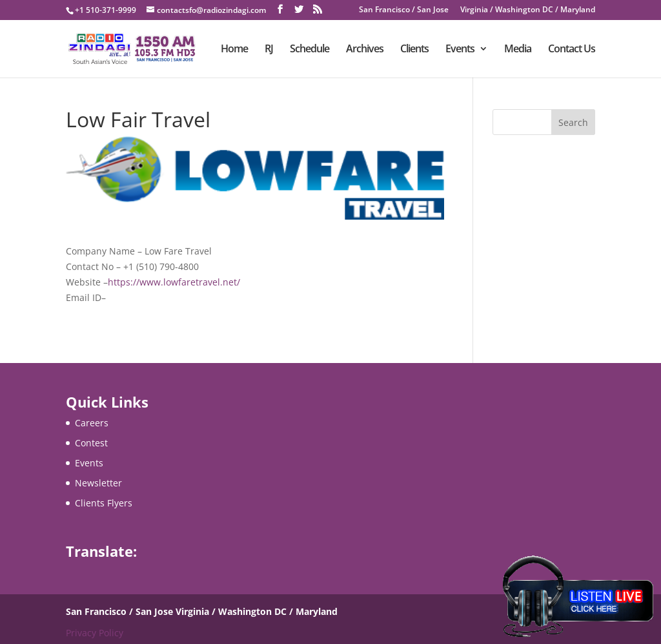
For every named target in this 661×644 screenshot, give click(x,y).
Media (518, 50)
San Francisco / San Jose (404, 10)
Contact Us (572, 50)
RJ (269, 50)
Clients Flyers (104, 503)
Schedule (310, 50)
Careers (92, 423)
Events (460, 50)
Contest (91, 443)
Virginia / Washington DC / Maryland (528, 10)
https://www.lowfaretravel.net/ (174, 282)
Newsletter (98, 483)
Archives (365, 50)
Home (234, 50)
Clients (414, 50)
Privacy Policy (95, 633)
